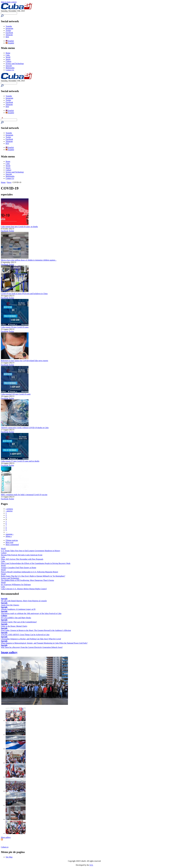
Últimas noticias (12, 540)
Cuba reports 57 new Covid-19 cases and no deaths (20, 461)
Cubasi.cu (5, 847)
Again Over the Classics (10, 605)
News (9, 182)
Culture (8, 61)
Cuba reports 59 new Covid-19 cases (15, 327)
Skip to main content (9, 2)
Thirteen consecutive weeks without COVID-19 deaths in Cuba (25, 428)
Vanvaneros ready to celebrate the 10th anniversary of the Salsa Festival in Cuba (31, 613)
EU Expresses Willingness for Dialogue (16, 585)
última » (9, 536)
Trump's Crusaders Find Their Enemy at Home (19, 568)
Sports (8, 59)
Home (8, 53)
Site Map (9, 857)
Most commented (12, 545)
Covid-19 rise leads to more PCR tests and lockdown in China (24, 294)
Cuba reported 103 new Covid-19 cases (16, 394)
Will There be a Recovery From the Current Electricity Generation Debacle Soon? (32, 647)
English (10, 41)
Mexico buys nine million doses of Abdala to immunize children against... (29, 260)
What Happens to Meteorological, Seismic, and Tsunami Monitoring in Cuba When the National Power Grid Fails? (44, 643)
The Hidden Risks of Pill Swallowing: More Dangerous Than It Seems (27, 580)
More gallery (6, 837)
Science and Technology (15, 64)
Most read (9, 542)
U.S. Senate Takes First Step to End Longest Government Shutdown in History (31, 551)
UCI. (91, 865)
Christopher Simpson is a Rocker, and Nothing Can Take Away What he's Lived (31, 639)
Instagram (9, 28)
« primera (9, 509)
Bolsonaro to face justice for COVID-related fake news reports (25, 361)
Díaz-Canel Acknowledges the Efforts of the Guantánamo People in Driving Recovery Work (36, 563)
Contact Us (10, 70)
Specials (9, 66)
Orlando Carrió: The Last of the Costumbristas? (19, 622)
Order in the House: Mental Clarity (14, 626)
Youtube (9, 26)
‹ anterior (9, 511)
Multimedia (10, 68)
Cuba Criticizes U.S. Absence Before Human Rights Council (24, 589)
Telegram (9, 35)
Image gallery (9, 652)
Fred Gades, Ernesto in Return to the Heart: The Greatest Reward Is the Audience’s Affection (36, 630)
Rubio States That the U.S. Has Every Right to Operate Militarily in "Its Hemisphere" (33, 576)
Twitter (8, 31)
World (8, 57)
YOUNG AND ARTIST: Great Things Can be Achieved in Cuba (25, 635)
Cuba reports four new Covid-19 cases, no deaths (19, 227)
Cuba (8, 55)
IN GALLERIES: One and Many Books (16, 618)
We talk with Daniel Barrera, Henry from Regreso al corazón (24, 601)
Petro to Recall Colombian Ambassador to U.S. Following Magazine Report (30, 572)
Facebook (9, 33)
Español (10, 43)
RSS (7, 37)
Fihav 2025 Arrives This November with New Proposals (22, 559)
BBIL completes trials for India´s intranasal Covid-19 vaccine (24, 495)
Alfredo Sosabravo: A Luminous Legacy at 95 (18, 609)
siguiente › (10, 534)
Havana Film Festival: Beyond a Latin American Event (22, 555)
